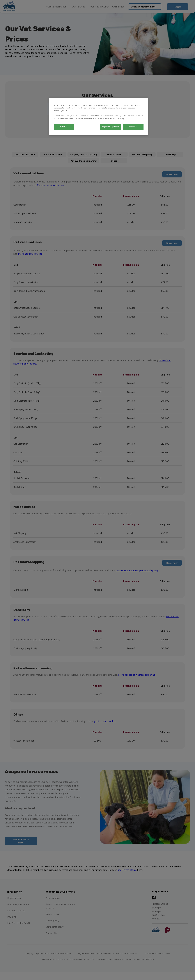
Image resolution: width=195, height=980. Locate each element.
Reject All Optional (111, 127)
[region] (99, 117)
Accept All (133, 127)
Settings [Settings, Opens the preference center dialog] (64, 127)
